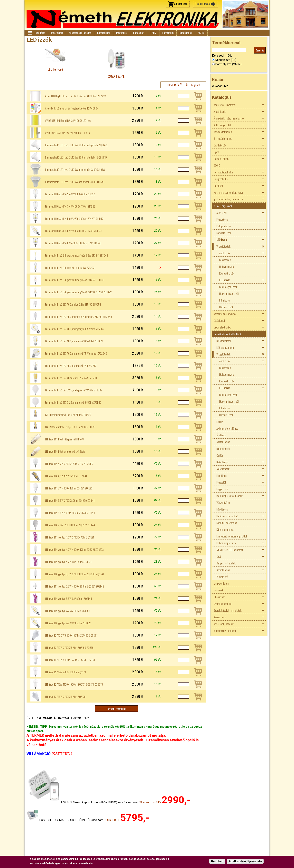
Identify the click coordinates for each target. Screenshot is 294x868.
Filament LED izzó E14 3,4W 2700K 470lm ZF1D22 (70, 194)
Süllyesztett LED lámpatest (230, 550)
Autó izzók (222, 213)
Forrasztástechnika (223, 172)
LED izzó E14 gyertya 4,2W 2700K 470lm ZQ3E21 (70, 537)
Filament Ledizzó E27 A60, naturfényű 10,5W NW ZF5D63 (74, 341)
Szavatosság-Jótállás (80, 33)
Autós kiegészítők (223, 125)
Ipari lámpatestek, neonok (229, 496)
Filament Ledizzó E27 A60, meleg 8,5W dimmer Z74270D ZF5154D (79, 317)
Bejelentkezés (202, 4)
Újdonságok (186, 33)
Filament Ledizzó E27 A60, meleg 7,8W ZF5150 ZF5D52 (73, 304)
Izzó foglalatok (224, 341)
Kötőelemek (219, 320)
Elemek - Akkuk (221, 159)
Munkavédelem (221, 583)
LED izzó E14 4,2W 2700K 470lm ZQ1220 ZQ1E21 (70, 464)
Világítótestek (223, 246)
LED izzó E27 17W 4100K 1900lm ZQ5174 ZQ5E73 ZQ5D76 (74, 684)
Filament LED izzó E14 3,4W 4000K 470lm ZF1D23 (70, 206)
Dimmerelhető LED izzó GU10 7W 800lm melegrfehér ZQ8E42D (77, 145)
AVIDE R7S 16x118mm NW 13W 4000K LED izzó (68, 121)
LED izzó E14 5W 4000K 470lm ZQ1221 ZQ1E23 (69, 488)
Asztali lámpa (223, 442)
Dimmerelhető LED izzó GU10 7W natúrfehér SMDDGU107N (74, 182)
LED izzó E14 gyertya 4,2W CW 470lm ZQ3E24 (68, 562)
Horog (219, 422)
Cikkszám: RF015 (150, 802)
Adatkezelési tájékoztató (245, 861)
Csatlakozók (220, 145)
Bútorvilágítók (223, 449)
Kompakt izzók (224, 233)
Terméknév (173, 85)
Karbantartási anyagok (225, 314)
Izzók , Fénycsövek (223, 206)
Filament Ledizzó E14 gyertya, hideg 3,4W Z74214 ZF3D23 (74, 280)
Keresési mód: (222, 56)
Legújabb (196, 85)
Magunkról (122, 33)
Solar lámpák (223, 469)
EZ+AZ (217, 165)
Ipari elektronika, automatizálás (230, 199)
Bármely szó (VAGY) (228, 64)
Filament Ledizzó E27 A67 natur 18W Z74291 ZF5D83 (72, 378)
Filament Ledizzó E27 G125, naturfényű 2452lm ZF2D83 (73, 402)
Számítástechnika (223, 604)
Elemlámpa (222, 475)
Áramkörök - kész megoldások (229, 118)
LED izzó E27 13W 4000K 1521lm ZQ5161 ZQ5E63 (70, 660)
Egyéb (216, 152)
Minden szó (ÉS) (226, 60)
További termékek (116, 709)
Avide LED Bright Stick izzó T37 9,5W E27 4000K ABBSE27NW (76, 96)
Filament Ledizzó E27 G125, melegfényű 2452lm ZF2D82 (74, 390)
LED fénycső (55, 69)
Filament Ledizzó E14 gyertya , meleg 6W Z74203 (70, 268)
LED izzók (222, 240)
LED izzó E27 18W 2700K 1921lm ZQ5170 (65, 697)
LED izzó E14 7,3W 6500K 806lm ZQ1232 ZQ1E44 (70, 525)
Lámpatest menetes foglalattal (232, 536)
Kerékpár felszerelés (227, 523)
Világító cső (222, 577)
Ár (187, 85)
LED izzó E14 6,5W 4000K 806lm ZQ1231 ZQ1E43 (70, 513)
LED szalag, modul (225, 347)
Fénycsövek (222, 219)
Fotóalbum (168, 33)
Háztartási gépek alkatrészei (228, 192)
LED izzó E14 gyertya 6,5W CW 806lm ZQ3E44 (69, 599)
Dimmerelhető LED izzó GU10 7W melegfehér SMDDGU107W (75, 170)
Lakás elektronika (222, 327)
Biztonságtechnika (223, 138)
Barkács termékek (223, 132)
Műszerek (218, 590)
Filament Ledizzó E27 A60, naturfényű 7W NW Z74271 (72, 366)
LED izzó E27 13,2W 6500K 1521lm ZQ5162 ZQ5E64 (71, 635)
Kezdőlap (40, 33)
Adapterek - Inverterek (225, 105)
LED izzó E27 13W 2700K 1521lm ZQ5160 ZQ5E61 (70, 648)
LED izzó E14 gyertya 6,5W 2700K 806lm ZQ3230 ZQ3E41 (74, 574)
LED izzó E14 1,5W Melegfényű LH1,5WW (65, 451)
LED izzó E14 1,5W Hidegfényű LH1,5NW (65, 439)
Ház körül (218, 186)
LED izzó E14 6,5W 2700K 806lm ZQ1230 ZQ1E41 (70, 500)
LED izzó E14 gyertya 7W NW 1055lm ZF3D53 (68, 611)
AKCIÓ (201, 33)
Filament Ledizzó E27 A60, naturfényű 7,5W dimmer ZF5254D (76, 353)
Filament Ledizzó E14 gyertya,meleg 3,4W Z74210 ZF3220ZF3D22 (78, 292)
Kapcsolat (138, 33)
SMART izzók (116, 77)
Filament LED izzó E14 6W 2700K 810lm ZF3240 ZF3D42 (74, 231)
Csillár (220, 455)
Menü (30, 33)
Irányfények (222, 509)
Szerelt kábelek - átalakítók (228, 610)
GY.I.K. (153, 33)
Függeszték (222, 489)
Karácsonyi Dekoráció (227, 516)
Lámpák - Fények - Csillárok (227, 334)
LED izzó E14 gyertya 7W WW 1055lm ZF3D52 (68, 623)
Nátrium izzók (226, 307)
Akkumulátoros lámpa (227, 428)
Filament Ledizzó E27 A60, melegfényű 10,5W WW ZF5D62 (75, 329)
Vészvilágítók (223, 502)
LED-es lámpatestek (226, 543)
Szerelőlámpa (223, 570)
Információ (57, 33)
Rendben (217, 861)
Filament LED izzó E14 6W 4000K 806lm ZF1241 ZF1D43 (73, 243)
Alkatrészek (220, 111)
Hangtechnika (221, 179)
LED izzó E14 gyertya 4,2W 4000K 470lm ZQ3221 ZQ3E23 (74, 550)
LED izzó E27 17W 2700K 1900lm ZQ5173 (65, 672)
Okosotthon (219, 597)
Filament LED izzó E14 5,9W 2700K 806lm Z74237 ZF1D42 (74, 219)
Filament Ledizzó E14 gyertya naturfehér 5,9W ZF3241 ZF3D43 (77, 255)
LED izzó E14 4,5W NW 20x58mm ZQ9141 (66, 476)
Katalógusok (104, 33)
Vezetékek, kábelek (224, 624)
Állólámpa (221, 435)
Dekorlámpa (222, 462)
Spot (219, 556)
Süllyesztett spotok (226, 563)
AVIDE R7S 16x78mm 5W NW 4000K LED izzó (67, 133)
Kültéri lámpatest (225, 529)
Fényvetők (221, 482)
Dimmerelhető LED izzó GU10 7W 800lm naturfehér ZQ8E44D (76, 157)
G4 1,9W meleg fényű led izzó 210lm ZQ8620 (68, 415)
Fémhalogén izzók (228, 287)
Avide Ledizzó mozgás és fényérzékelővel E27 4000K (72, 108)
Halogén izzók (224, 226)
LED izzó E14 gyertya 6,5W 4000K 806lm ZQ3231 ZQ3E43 (75, 586)
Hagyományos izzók (229, 293)
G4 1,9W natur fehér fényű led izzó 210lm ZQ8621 (70, 427)
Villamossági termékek (225, 631)
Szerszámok (220, 617)
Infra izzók (225, 300)
